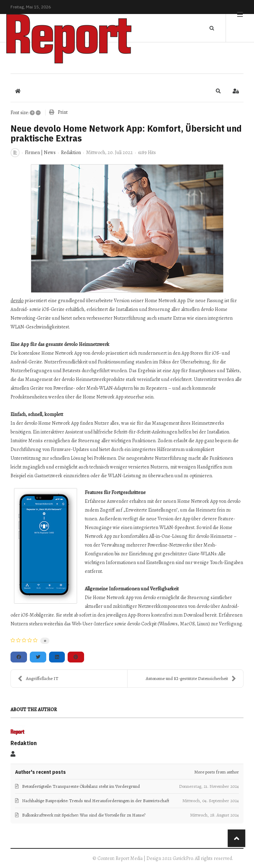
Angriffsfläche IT (38, 679)
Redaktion (71, 152)
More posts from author (217, 772)
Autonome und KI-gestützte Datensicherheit (191, 679)
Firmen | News (40, 153)
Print (63, 112)
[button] (218, 91)
